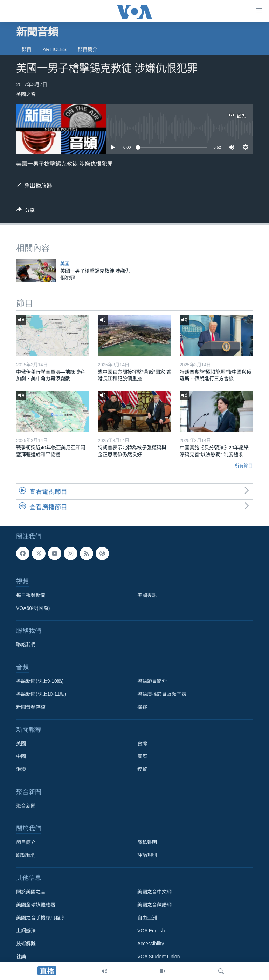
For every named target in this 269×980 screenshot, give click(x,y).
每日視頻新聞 (31, 595)
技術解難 (26, 944)
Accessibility (151, 944)
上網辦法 (26, 931)
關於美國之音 (31, 892)
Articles (55, 49)
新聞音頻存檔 (31, 707)
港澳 (21, 769)
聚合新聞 (26, 806)
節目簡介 (88, 49)
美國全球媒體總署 (36, 905)
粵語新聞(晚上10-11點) (41, 694)
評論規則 (147, 855)
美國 (65, 264)
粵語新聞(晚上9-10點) (40, 681)
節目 (27, 49)
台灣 (142, 743)
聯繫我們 (26, 855)
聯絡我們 (26, 645)
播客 (142, 707)
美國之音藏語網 (154, 905)
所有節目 (244, 466)
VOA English (151, 931)
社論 (21, 957)
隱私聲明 (147, 842)
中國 (21, 756)
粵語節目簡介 (152, 681)
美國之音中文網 (154, 892)
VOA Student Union (158, 957)
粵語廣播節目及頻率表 (162, 694)
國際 (142, 756)
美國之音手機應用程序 (41, 918)
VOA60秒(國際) (33, 608)
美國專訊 (147, 595)
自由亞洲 (147, 918)
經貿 (142, 769)
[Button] (26, 212)
